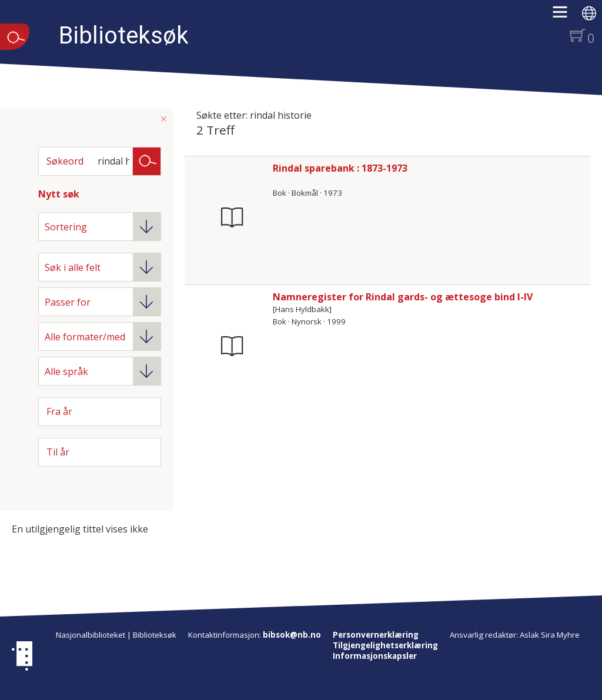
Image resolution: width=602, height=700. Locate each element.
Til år (58, 452)
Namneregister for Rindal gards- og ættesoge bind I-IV (403, 297)
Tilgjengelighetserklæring (385, 645)
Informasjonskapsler (375, 656)
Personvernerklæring (376, 635)
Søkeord (65, 161)
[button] (566, 16)
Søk (147, 160)
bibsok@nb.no (292, 635)
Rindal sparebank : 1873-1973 (340, 168)
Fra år (59, 411)
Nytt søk (59, 194)
